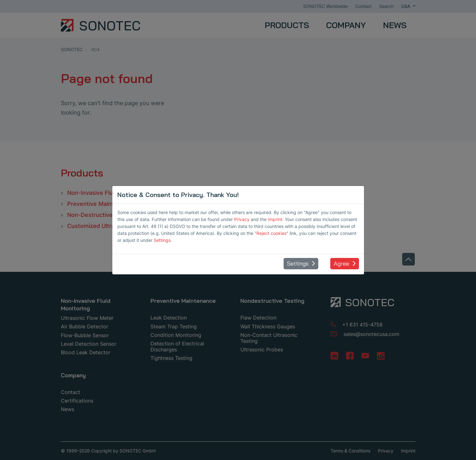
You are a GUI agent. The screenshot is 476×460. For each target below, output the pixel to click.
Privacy (242, 219)
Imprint (275, 219)
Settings (162, 240)
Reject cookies (271, 233)
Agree (341, 263)
